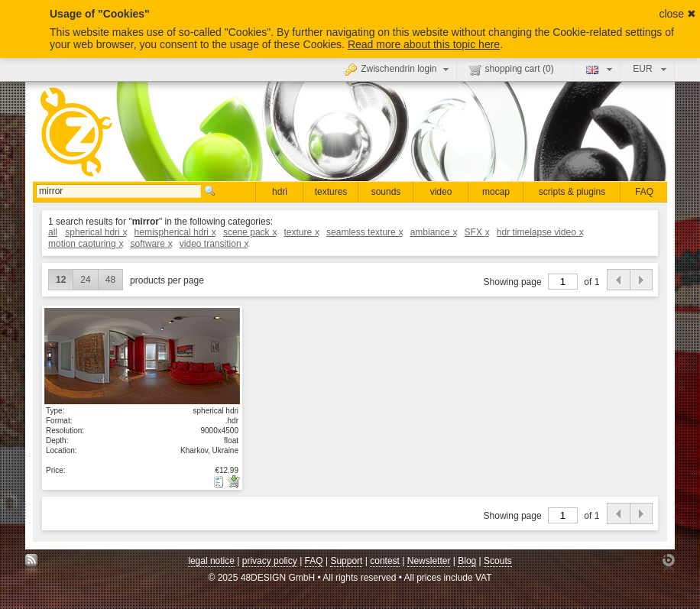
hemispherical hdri (175, 232)
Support (346, 561)
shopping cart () (512, 70)
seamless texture (364, 232)
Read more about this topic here (424, 44)
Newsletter (429, 561)
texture (301, 232)
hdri (280, 192)
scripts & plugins (572, 192)
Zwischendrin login (398, 69)
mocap (496, 192)
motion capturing (85, 244)
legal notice (211, 561)
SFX (477, 232)
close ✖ (677, 14)
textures (331, 192)
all (53, 232)
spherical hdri (96, 232)
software (151, 244)
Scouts (498, 561)
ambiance (434, 232)
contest (385, 561)
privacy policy (270, 561)
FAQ (644, 192)
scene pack (250, 232)
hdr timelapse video (540, 232)
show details (142, 356)
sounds (386, 192)
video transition (214, 244)
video (441, 192)
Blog (467, 561)
